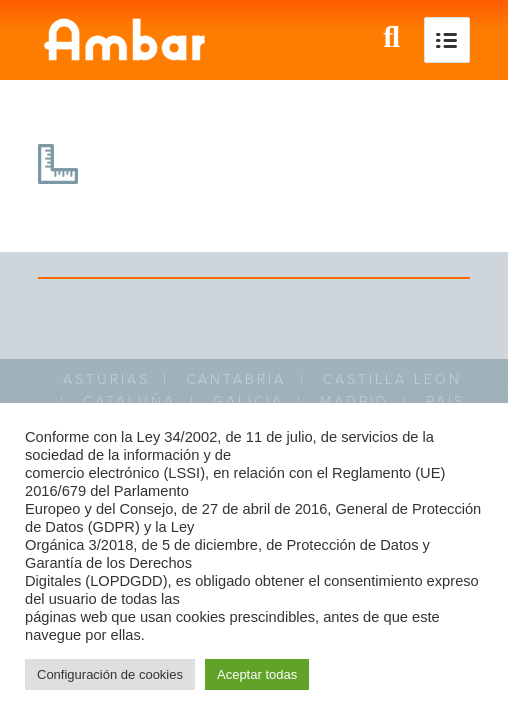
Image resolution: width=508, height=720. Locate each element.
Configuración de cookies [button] (110, 674)
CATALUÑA (129, 401)
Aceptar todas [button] (257, 674)
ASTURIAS (106, 379)
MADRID (354, 401)
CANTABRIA (236, 379)
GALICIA (248, 401)
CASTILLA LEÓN (392, 379)
